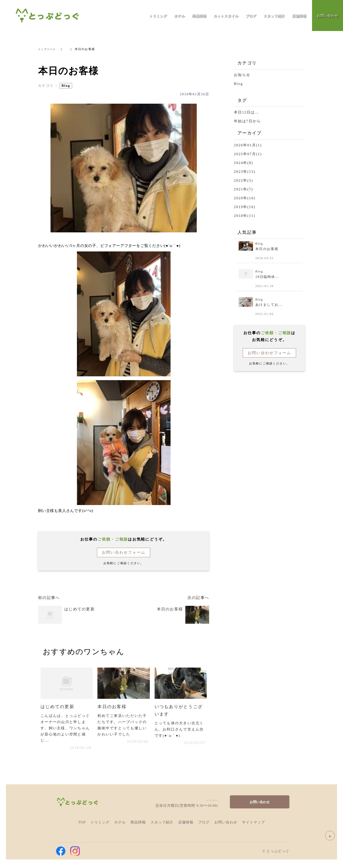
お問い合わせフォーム (124, 552)
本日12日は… (247, 112)
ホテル (179, 15)
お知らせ (242, 75)
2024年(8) (244, 163)
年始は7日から (247, 121)
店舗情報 (299, 15)
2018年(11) (245, 216)
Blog (66, 86)
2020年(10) (245, 198)
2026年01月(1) (248, 145)
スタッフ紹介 (274, 15)
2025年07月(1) (248, 154)
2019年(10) (245, 207)
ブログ (251, 15)
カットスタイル (226, 15)
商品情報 (199, 15)
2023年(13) (245, 172)
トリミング (158, 15)
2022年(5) (244, 180)
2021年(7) (244, 189)
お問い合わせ (260, 804)
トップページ (48, 49)
